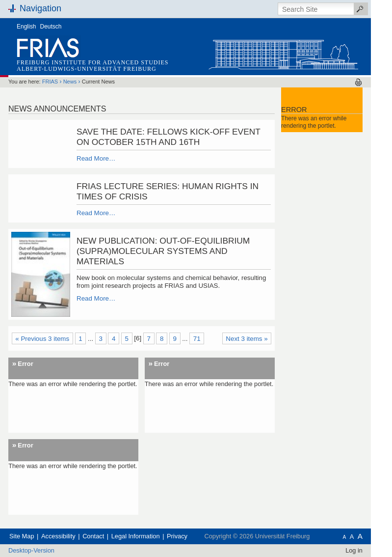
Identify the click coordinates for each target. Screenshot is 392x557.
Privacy (177, 536)
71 (197, 339)
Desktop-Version (31, 550)
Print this (358, 82)
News (70, 82)
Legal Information (136, 536)
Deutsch (51, 27)
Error (25, 364)
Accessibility (58, 536)
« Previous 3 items (42, 339)
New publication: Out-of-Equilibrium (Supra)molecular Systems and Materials (163, 251)
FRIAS (50, 82)
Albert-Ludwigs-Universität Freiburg (87, 69)
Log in (354, 550)
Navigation (40, 8)
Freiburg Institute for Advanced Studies (92, 62)
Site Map (22, 536)
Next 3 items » (247, 339)
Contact (93, 536)
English (26, 27)
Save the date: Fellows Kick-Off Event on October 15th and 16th (169, 137)
